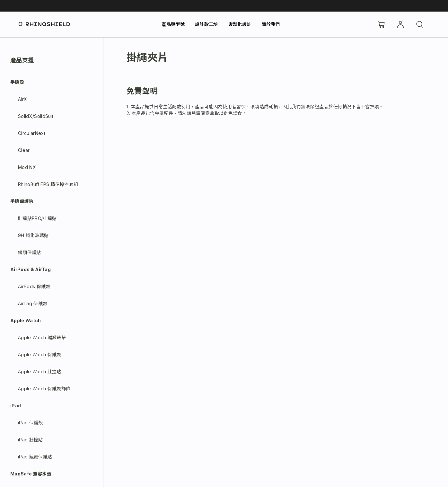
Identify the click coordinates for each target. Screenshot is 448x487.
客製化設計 (240, 24)
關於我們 (271, 24)
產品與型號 (173, 24)
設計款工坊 (206, 24)
